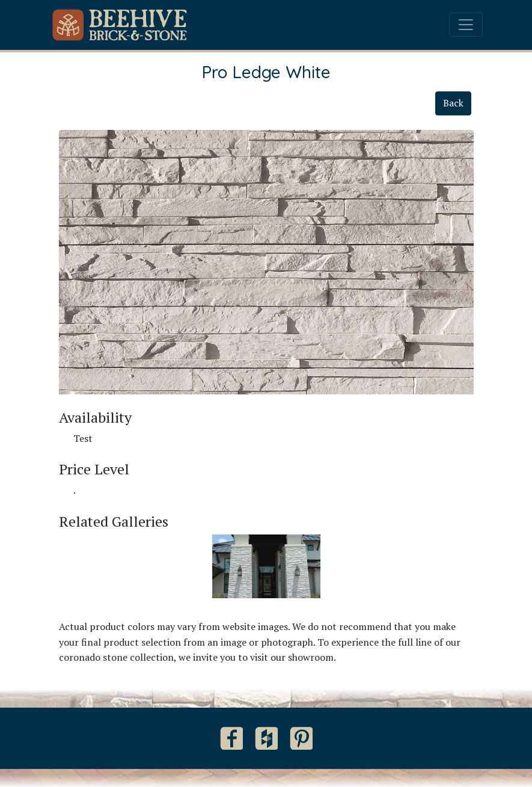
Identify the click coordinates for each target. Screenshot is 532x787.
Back (453, 103)
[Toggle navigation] (466, 25)
